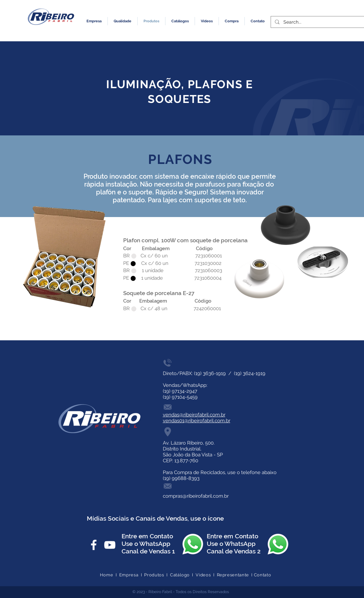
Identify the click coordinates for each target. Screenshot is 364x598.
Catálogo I (183, 575)
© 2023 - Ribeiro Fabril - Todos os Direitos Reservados (181, 592)
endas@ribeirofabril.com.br (195, 415)
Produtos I (157, 575)
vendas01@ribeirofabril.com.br (197, 421)
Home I (110, 575)
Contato (263, 575)
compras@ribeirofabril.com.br (196, 496)
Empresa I (132, 575)
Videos (203, 575)
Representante (233, 575)
